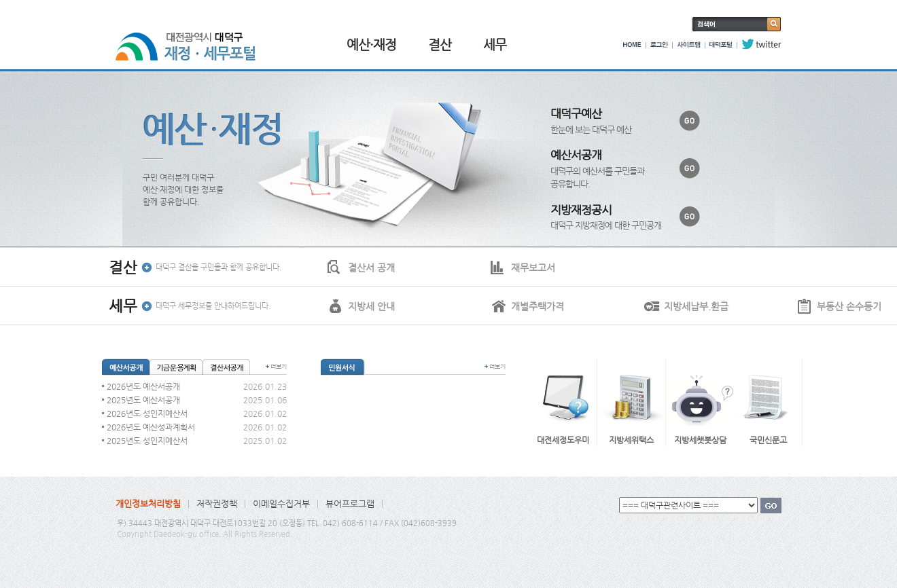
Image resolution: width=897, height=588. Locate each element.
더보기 (279, 367)
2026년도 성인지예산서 (147, 414)
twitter (761, 44)
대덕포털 (721, 44)
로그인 (659, 44)
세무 (495, 44)
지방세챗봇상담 (700, 440)
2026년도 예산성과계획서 (151, 427)
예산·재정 (371, 44)
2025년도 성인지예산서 (147, 441)
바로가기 (689, 121)
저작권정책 (217, 503)
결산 (440, 44)
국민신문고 (768, 440)
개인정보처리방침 (148, 503)
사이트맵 (689, 44)
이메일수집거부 (281, 503)
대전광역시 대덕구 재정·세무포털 (190, 39)
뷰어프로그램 (350, 503)
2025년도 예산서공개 (143, 400)
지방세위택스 (631, 440)
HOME (632, 44)
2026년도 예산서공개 (143, 386)
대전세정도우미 (563, 440)
